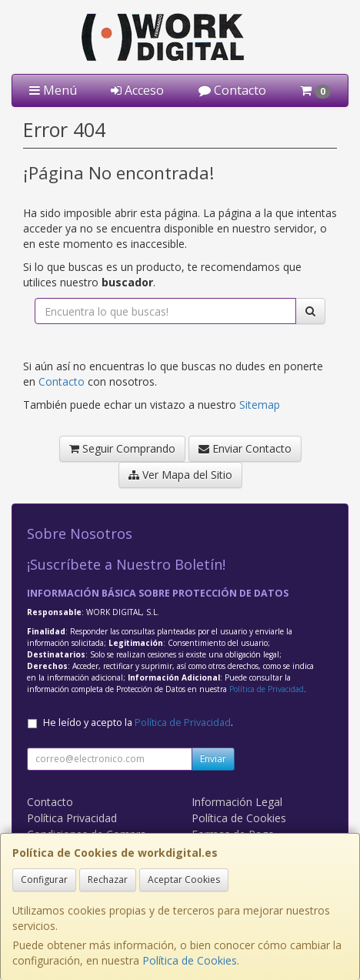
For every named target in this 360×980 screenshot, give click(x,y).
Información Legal (237, 802)
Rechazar (108, 880)
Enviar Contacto (245, 448)
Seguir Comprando (122, 448)
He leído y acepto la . (138, 722)
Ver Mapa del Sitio (180, 475)
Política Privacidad (72, 818)
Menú (53, 90)
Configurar (44, 880)
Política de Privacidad (267, 689)
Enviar (213, 759)
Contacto (232, 90)
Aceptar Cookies (184, 880)
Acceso (137, 90)
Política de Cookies (190, 960)
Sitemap (260, 405)
